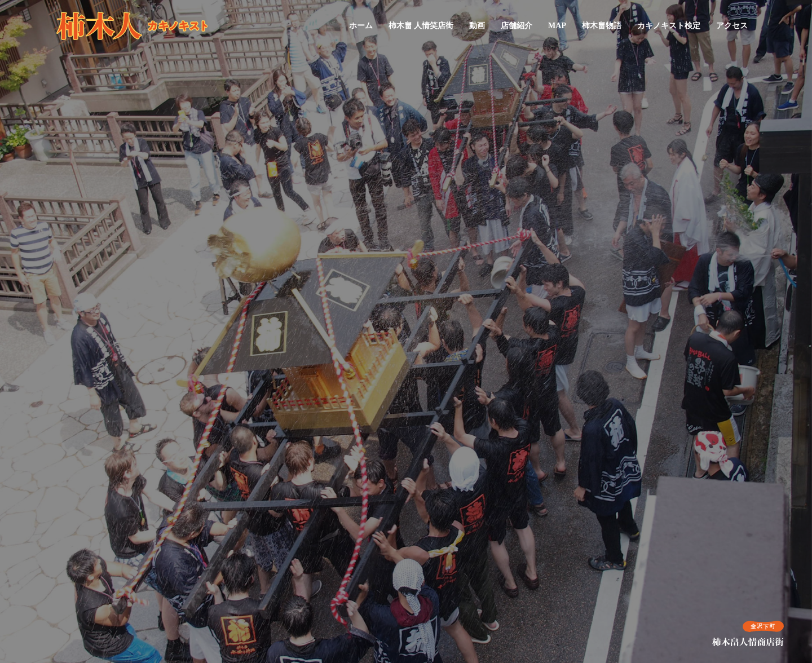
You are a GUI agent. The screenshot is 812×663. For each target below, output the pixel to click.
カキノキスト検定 (669, 26)
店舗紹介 (517, 26)
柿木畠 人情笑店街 (421, 26)
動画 (477, 26)
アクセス (732, 26)
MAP (557, 26)
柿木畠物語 (602, 26)
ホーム (361, 26)
